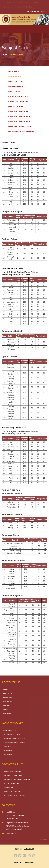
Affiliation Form (15, 86)
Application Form (16, 81)
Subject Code (15, 76)
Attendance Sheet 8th (19, 111)
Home (5, 54)
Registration (7, 750)
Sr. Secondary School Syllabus (22, 132)
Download (6, 705)
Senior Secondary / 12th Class (13, 738)
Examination (7, 701)
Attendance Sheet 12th (19, 121)
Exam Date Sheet (16, 106)
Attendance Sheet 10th (19, 116)
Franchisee (6, 713)
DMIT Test (6, 746)
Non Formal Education (11, 791)
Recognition (7, 693)
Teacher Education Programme (14, 742)
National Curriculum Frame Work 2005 (16, 779)
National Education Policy (12, 775)
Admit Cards (14, 91)
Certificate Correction (18, 101)
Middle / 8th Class (9, 730)
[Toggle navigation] (5, 29)
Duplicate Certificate (18, 96)
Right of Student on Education (13, 795)
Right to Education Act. (11, 783)
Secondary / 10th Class (11, 734)
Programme (7, 697)
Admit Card (7, 754)
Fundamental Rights (10, 787)
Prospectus (14, 71)
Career (5, 709)
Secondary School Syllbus (20, 127)
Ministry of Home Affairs (11, 771)
